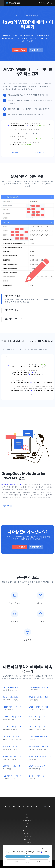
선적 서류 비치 (40, 153)
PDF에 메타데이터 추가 (38, 737)
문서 (27, 827)
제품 (27, 817)
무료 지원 (27, 833)
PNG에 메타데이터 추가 (12, 746)
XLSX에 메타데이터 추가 (12, 776)
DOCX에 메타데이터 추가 (13, 697)
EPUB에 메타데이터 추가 (38, 697)
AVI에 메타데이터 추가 (12, 687)
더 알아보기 (5, 506)
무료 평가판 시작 (36, 50)
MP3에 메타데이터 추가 (38, 717)
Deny (39, 861)
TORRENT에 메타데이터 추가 (40, 756)
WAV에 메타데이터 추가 (38, 766)
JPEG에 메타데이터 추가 (38, 707)
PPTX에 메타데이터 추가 (38, 746)
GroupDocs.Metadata (12, 83)
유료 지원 (27, 840)
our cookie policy (38, 853)
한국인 (42, 3)
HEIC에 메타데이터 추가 (12, 707)
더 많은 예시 (15, 153)
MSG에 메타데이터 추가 (12, 727)
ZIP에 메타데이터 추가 (38, 776)
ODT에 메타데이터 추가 (12, 737)
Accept (27, 857)
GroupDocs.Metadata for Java (12, 484)
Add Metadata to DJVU (38, 687)
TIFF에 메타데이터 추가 (12, 756)
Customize (16, 861)
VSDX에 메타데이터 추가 (13, 766)
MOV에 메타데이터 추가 (12, 717)
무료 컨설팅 (27, 836)
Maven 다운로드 (20, 50)
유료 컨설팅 (27, 843)
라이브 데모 (27, 830)
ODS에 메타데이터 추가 (38, 727)
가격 (27, 824)
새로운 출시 (27, 821)
